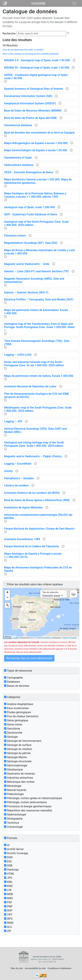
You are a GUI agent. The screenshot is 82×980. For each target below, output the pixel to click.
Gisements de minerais (20, 774)
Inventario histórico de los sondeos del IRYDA (32, 493)
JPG (8, 878)
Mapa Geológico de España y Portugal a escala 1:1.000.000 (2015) (33, 555)
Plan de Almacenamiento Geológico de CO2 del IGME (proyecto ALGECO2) (37, 395)
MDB (8, 894)
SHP (8, 911)
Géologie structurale (18, 761)
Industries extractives (19, 778)
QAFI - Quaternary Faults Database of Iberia (31, 214)
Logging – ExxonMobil (18, 464)
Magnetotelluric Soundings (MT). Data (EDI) (31, 243)
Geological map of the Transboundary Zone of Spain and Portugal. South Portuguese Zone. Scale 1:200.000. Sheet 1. (39, 327)
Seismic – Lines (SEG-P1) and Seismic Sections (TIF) (37, 271)
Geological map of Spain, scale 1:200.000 (29, 207)
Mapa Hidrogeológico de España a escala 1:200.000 (36, 143)
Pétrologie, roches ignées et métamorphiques (33, 798)
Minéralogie (13, 786)
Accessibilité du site (35, 968)
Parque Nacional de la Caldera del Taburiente (31, 546)
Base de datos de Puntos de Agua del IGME (30, 118)
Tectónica (12, 823)
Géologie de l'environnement (23, 741)
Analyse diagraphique (19, 704)
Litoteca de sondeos (16, 485)
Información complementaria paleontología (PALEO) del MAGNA (38, 516)
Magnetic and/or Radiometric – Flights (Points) (33, 456)
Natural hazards (15, 790)
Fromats (11, 838)
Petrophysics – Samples (19, 478)
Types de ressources (18, 671)
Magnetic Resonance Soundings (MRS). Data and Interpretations (34, 280)
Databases (12, 682)
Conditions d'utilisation (59, 968)
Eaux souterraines (16, 708)
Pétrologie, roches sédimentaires (26, 802)
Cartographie (13, 678)
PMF (8, 906)
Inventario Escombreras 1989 (22, 539)
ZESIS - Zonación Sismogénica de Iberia (29, 172)
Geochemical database (18, 125)
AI (7, 845)
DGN (8, 857)
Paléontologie (14, 794)
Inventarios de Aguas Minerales (23, 507)
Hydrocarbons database (19, 165)
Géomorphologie (16, 765)
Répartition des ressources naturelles (28, 810)
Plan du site (17, 968)
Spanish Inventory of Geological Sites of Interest (34, 89)
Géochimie (12, 729)
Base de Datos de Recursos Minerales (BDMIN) (33, 111)
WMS (9, 923)
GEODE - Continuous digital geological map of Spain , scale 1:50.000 (36, 77)
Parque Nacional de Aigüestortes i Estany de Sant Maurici (39, 529)
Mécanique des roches (19, 782)
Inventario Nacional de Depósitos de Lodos (30, 386)
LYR (8, 890)
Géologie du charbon (18, 749)
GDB (8, 866)
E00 (8, 861)
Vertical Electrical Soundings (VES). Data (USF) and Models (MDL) (35, 430)
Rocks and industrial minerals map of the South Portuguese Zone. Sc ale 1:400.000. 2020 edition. (34, 364)
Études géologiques (18, 712)
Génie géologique (16, 720)
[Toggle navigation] (74, 3)
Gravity (8, 471)
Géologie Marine (15, 757)
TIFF (8, 915)
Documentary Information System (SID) (28, 96)
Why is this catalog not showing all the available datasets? (31, 54)
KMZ (8, 886)
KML (8, 882)
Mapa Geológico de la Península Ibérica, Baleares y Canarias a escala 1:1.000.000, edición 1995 (35, 195)
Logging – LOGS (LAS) (18, 355)
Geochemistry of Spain (18, 158)
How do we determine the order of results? (23, 50)
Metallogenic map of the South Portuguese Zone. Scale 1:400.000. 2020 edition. (38, 409)
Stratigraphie (13, 819)
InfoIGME (38, 3)
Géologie (11, 737)
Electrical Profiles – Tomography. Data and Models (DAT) (39, 299)
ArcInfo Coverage (16, 853)
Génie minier (13, 725)
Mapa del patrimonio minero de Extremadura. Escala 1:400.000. (36, 312)
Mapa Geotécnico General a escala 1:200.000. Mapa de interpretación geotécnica (38, 181)
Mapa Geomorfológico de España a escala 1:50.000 (36, 150)
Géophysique (13, 770)
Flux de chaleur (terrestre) (21, 716)
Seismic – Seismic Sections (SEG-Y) (26, 292)
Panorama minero (15, 236)
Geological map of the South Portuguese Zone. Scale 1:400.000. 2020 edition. (36, 223)
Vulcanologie (13, 827)
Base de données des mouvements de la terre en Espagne (39, 133)
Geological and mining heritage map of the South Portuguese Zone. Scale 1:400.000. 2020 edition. (34, 444)
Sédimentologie (15, 815)
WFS (8, 919)
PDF (8, 902)
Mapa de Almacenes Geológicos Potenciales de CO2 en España (38, 569)
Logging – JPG (13, 421)
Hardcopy (11, 870)
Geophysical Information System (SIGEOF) (30, 103)
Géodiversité (13, 733)
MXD (9, 898)
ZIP (8, 931)
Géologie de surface (18, 745)
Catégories (12, 697)
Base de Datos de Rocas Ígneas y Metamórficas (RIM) (37, 500)
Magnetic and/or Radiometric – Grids (27, 264)
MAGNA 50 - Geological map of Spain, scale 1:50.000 (37, 68)
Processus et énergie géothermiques (28, 806)
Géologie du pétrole (17, 753)
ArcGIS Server (14, 849)
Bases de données (17, 686)
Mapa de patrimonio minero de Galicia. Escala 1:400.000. (39, 376)
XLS (8, 927)
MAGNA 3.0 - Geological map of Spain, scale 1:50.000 (37, 60)
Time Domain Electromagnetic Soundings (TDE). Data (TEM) (37, 343)
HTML (9, 874)
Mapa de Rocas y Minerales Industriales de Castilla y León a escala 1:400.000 (40, 252)
